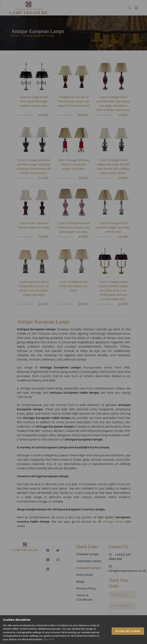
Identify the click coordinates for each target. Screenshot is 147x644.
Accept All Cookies (128, 631)
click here (48, 639)
